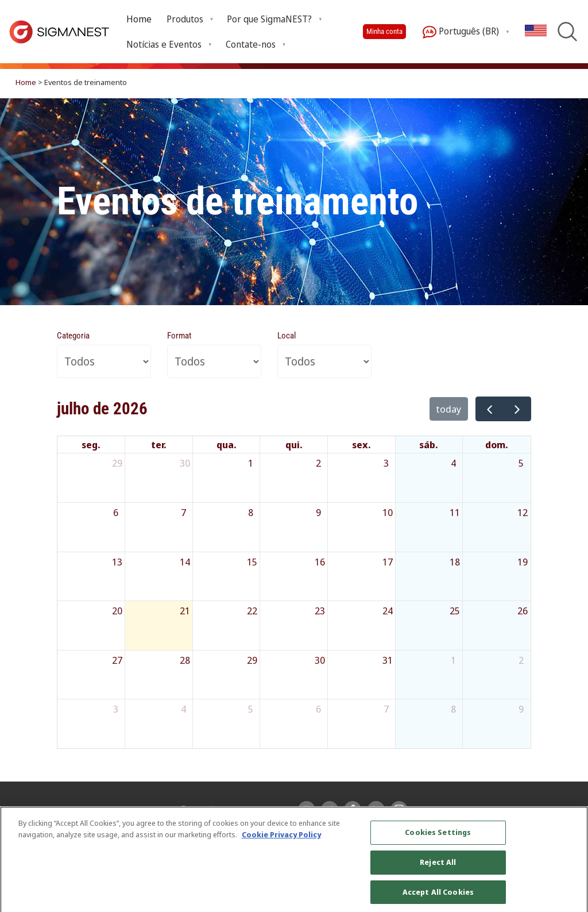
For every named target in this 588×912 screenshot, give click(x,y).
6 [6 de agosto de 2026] (318, 709)
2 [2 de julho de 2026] (318, 463)
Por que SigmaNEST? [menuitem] (269, 19)
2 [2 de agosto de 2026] (521, 660)
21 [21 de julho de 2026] (185, 611)
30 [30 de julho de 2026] (320, 660)
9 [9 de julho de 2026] (318, 512)
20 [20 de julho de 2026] (117, 611)
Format (179, 336)
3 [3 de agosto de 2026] (116, 709)
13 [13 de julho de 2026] (117, 562)
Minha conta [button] (384, 31)
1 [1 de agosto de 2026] (453, 660)
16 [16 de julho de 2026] (320, 562)
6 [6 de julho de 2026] (116, 512)
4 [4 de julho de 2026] (453, 463)
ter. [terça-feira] (159, 445)
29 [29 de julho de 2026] (252, 660)
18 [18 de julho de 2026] (455, 562)
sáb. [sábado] (429, 445)
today (449, 409)
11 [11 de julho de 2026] (455, 512)
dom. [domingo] (497, 445)
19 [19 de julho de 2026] (523, 562)
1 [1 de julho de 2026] (251, 463)
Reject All (438, 872)
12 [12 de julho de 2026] (523, 512)
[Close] (570, 870)
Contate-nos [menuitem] (251, 44)
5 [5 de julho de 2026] (521, 463)
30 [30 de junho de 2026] (185, 463)
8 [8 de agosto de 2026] (453, 709)
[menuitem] (139, 19)
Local (287, 336)
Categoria (73, 336)
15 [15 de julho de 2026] (252, 562)
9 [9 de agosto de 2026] (521, 709)
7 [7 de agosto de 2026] (386, 709)
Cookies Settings (438, 843)
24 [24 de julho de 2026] (388, 611)
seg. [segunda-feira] (91, 445)
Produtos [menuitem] (185, 19)
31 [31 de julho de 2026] (388, 660)
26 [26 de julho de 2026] (523, 611)
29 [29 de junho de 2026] (117, 463)
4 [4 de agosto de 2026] (183, 709)
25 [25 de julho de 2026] (455, 611)
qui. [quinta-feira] (294, 445)
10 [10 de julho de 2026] (388, 512)
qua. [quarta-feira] (227, 445)
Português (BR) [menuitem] (461, 32)
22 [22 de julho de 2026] (252, 611)
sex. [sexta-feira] (361, 445)
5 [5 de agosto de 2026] (251, 709)
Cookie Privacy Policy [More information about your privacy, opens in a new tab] (281, 845)
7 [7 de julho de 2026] (183, 512)
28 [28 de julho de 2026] (185, 660)
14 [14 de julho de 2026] (185, 562)
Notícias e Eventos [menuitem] (164, 44)
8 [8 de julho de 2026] (251, 512)
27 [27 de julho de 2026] (117, 660)
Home (139, 19)
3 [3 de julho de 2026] (386, 463)
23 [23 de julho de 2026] (320, 611)
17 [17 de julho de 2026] (388, 562)
